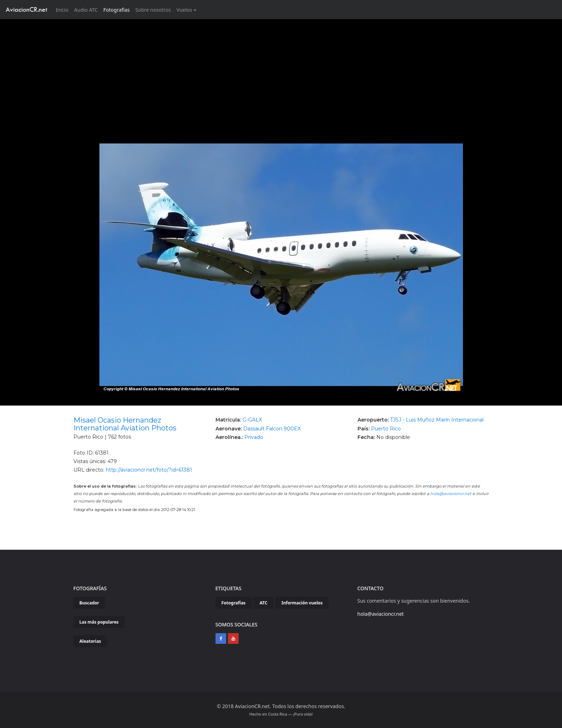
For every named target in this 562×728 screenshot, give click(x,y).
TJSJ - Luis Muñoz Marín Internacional (437, 420)
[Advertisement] (281, 72)
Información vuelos (302, 603)
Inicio (64, 9)
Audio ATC (86, 10)
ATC (263, 603)
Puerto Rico (386, 429)
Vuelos (184, 10)
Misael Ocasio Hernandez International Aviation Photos (125, 424)
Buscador (89, 603)
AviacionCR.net (26, 9)
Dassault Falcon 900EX (272, 429)
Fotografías (116, 10)
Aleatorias (90, 641)
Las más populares (99, 622)
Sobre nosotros (153, 10)
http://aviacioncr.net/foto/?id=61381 (149, 470)
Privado (254, 437)
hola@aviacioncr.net (451, 494)
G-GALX (252, 420)
